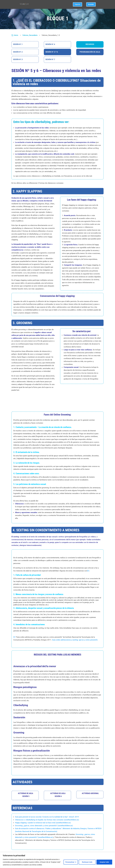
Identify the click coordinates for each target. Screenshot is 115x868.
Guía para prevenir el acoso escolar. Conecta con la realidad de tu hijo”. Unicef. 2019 (47, 817)
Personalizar (70, 862)
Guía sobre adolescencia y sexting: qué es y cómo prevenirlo (75, 640)
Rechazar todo (87, 862)
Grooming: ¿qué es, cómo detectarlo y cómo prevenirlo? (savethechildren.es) (44, 826)
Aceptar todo (104, 862)
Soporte (77, 4)
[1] (14, 637)
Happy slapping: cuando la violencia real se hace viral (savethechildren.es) (43, 823)
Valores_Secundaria (30, 35)
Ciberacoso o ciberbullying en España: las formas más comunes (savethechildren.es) (47, 820)
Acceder (91, 4)
